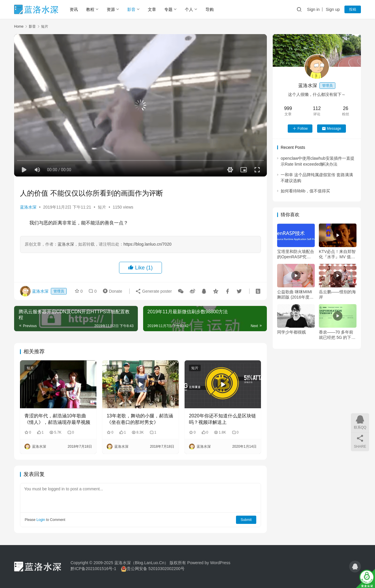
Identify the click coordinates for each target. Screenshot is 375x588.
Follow (300, 129)
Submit (246, 520)
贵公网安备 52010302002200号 (156, 569)
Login (41, 520)
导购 (210, 9)
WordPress (220, 563)
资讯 (74, 9)
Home (19, 26)
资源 (111, 9)
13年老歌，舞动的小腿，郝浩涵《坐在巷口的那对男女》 (140, 419)
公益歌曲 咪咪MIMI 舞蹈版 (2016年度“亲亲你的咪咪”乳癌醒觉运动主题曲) (295, 295)
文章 (152, 9)
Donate (111, 291)
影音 (131, 9)
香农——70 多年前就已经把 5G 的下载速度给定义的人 (337, 335)
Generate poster (154, 291)
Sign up (333, 9)
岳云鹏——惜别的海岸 (337, 294)
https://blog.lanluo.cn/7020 (147, 244)
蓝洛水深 (28, 207)
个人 (189, 9)
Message (332, 129)
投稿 (353, 9)
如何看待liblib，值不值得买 (305, 191)
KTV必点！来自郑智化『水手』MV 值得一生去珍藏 (337, 254)
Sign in (313, 9)
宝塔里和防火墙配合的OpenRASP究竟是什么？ (296, 254)
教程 (90, 9)
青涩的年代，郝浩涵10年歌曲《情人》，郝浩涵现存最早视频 (57, 419)
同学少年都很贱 (292, 332)
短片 (102, 207)
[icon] (355, 567)
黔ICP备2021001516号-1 (93, 569)
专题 (168, 9)
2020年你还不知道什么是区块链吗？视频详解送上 (222, 419)
